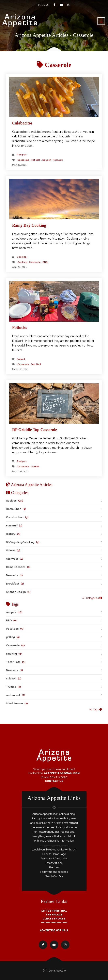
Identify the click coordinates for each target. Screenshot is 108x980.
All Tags (96, 709)
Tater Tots (16, 662)
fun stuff (36, 364)
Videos (13, 550)
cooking (22, 257)
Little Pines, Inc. (54, 911)
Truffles (13, 687)
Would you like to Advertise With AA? (54, 850)
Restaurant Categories (54, 858)
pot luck (58, 160)
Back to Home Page (54, 854)
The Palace (54, 915)
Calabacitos (22, 123)
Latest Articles (54, 863)
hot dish (36, 160)
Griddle (35, 467)
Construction (17, 517)
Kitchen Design (18, 592)
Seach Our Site (54, 876)
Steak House (17, 703)
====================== (54, 922)
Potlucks (20, 327)
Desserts (14, 575)
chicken (14, 679)
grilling (13, 637)
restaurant (16, 695)
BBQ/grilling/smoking (23, 542)
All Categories (92, 598)
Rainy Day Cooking (29, 225)
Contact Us (54, 781)
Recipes (22, 155)
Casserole (23, 160)
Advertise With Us (54, 930)
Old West (15, 559)
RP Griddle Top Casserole (35, 430)
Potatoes (15, 629)
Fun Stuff (14, 526)
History (13, 534)
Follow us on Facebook (54, 872)
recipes (14, 612)
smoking (14, 654)
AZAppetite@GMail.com (62, 773)
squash (47, 160)
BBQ (45, 262)
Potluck (21, 359)
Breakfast (15, 584)
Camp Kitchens (18, 567)
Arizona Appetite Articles (29, 485)
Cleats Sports (54, 919)
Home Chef (16, 509)
